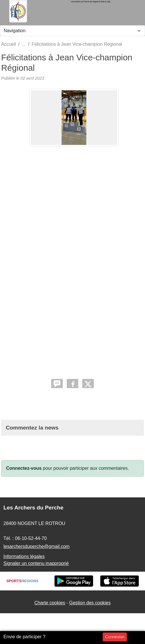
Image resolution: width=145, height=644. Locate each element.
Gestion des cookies (90, 603)
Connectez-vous (24, 468)
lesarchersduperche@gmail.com (37, 546)
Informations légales (24, 556)
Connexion (115, 637)
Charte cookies (50, 603)
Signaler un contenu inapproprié (36, 563)
